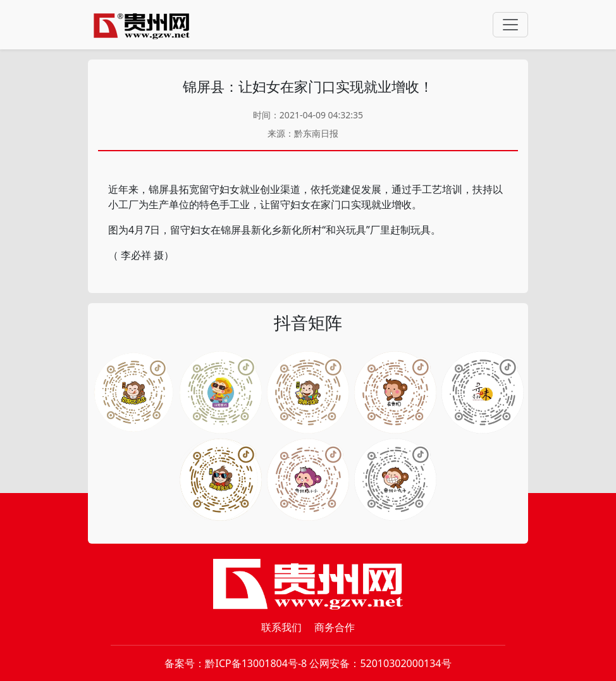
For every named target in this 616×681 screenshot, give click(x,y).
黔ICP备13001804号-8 (256, 663)
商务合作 (335, 627)
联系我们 (281, 627)
